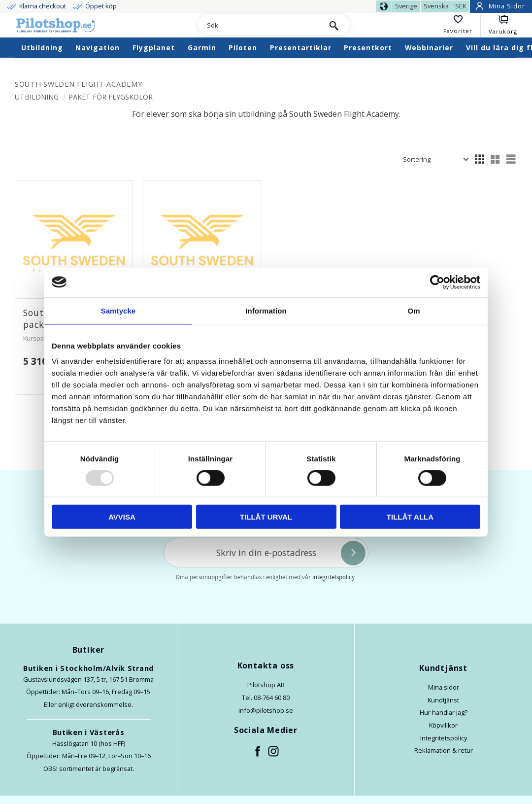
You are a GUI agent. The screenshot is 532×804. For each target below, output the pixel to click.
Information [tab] (266, 310)
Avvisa (122, 517)
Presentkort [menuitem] (368, 48)
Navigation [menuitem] (98, 48)
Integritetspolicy (444, 738)
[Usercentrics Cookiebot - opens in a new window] (437, 282)
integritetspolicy (333, 577)
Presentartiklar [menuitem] (301, 48)
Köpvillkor (443, 725)
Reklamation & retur (444, 750)
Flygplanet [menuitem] (154, 48)
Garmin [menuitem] (202, 48)
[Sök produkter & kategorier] (258, 26)
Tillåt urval (266, 517)
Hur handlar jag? (444, 712)
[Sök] (334, 25)
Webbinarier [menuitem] (429, 48)
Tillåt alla (410, 517)
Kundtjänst (443, 700)
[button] (462, 26)
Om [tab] (414, 310)
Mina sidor (444, 687)
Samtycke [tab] (118, 310)
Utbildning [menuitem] (42, 48)
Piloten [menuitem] (243, 48)
